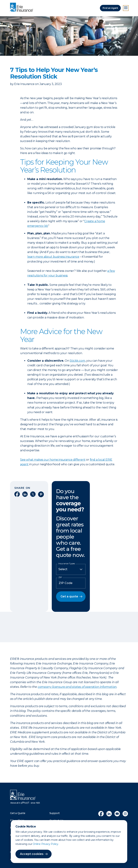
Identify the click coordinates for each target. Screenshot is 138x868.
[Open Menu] (126, 8)
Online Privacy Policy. (46, 844)
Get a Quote (18, 813)
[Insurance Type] (71, 569)
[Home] (22, 8)
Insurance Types (67, 564)
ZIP (60, 577)
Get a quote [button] (69, 596)
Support (55, 813)
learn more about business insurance (53, 257)
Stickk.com (77, 361)
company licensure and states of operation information (77, 687)
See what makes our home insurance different (53, 460)
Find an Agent (110, 8)
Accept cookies (32, 854)
